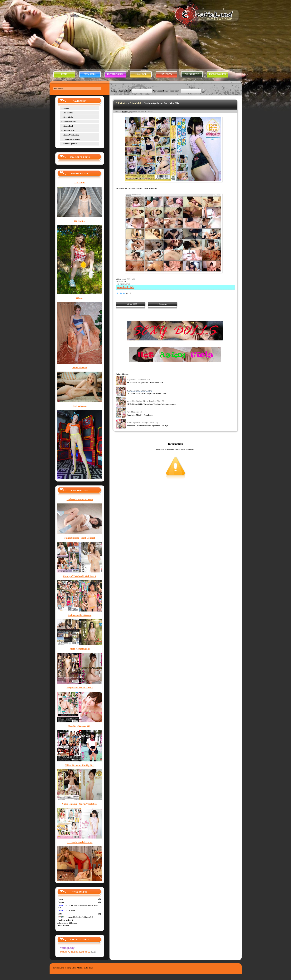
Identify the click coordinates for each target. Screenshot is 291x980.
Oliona (80, 298)
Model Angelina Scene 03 (78, 952)
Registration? (125, 91)
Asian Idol (135, 103)
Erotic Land (59, 968)
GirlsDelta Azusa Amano (80, 499)
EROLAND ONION (217, 74)
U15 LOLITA (166, 74)
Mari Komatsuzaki (80, 649)
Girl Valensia (80, 406)
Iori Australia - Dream (80, 615)
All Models (122, 103)
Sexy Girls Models (75, 968)
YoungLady (127, 111)
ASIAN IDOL (141, 74)
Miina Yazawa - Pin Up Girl (80, 765)
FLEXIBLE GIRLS (115, 74)
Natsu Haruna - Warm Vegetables (80, 804)
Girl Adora (80, 183)
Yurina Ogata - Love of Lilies (139, 390)
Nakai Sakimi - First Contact (80, 538)
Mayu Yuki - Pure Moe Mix (138, 379)
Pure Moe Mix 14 (134, 412)
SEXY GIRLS (90, 74)
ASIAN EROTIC (192, 74)
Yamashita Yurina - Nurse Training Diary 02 (145, 401)
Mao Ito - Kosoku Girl (80, 726)
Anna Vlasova (80, 368)
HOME (64, 74)
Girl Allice (80, 221)
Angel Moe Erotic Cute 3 (80, 688)
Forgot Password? (171, 91)
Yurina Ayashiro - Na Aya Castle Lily (143, 423)
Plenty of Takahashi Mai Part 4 (80, 576)
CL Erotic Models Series (80, 842)
